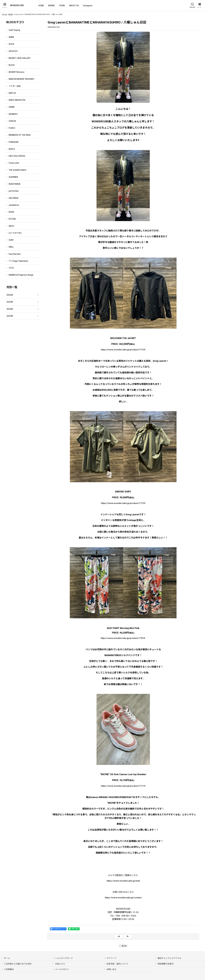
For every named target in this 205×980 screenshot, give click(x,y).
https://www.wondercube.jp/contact (123, 898)
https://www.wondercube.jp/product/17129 (123, 350)
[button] (5, 5)
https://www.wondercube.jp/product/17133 (123, 503)
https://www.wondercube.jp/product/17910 (123, 638)
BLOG (123, 946)
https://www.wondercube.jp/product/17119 (123, 786)
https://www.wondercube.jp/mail (123, 881)
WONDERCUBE (17, 5)
